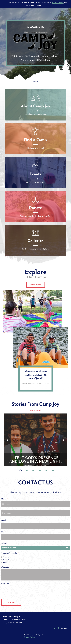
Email (4, 520)
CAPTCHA (5, 584)
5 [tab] (47, 471)
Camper (6, 557)
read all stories (36, 411)
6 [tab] (53, 471)
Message (5, 567)
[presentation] (19, 590)
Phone (4, 532)
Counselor (7, 560)
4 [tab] (40, 471)
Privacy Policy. (29, 637)
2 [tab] (27, 471)
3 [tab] (33, 471)
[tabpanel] (36, 440)
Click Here (58, 3)
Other (5, 563)
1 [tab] (20, 471)
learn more (36, 285)
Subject (4, 543)
